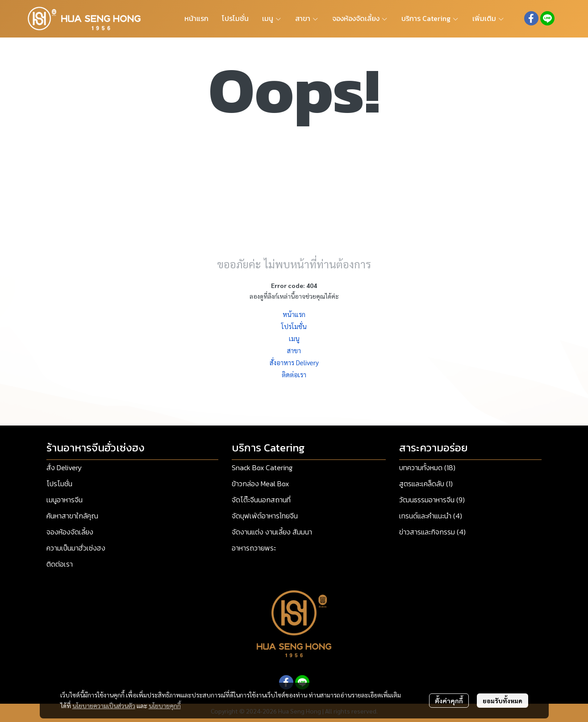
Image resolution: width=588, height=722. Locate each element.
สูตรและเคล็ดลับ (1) (426, 484)
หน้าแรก (294, 314)
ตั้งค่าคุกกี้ (449, 701)
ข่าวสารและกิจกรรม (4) (432, 532)
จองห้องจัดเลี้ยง (70, 532)
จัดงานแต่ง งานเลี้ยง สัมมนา (272, 532)
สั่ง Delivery (64, 467)
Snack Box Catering (262, 467)
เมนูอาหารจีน (65, 500)
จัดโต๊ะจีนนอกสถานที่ (261, 500)
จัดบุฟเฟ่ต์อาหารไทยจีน (265, 516)
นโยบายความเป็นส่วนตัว (104, 705)
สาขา (294, 350)
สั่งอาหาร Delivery (294, 362)
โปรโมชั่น (294, 326)
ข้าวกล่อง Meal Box (260, 484)
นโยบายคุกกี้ (165, 705)
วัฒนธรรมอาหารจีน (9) (432, 500)
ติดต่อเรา (294, 374)
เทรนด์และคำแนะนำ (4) (431, 516)
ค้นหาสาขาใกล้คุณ (72, 516)
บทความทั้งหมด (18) (427, 467)
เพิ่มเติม (488, 18)
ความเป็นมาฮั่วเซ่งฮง (76, 548)
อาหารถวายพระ (254, 548)
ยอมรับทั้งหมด (503, 701)
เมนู (294, 338)
